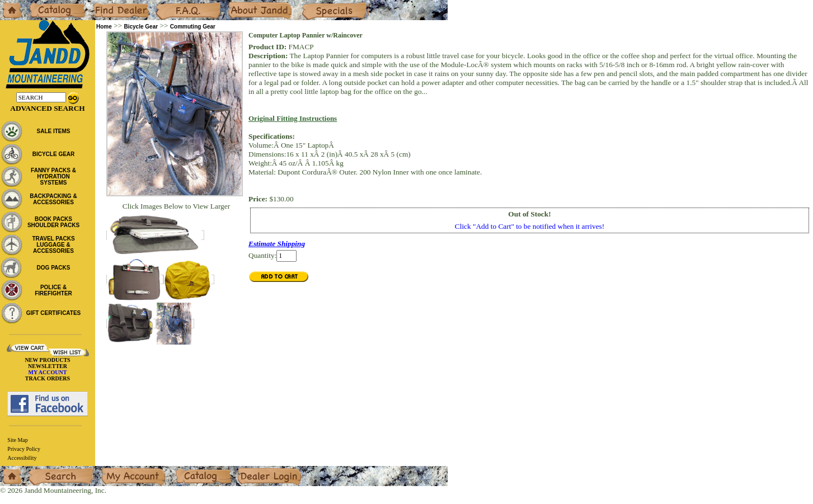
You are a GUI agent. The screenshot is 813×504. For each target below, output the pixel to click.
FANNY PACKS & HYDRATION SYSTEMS (53, 176)
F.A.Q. (166, 4)
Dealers (104, 4)
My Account (120, 470)
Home (9, 4)
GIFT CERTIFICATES (54, 313)
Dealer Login (258, 470)
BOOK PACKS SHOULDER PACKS (53, 222)
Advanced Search (47, 108)
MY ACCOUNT (48, 372)
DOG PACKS (54, 268)
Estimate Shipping (277, 244)
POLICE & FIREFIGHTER (53, 290)
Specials (314, 4)
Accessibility (22, 458)
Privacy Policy (24, 449)
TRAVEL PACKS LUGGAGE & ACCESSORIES (53, 245)
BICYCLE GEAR (54, 154)
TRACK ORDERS (48, 378)
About (237, 4)
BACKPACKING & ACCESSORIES (53, 199)
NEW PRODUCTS (47, 360)
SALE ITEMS (53, 131)
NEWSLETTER (48, 366)
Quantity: (262, 255)
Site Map (17, 440)
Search (39, 470)
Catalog (40, 4)
